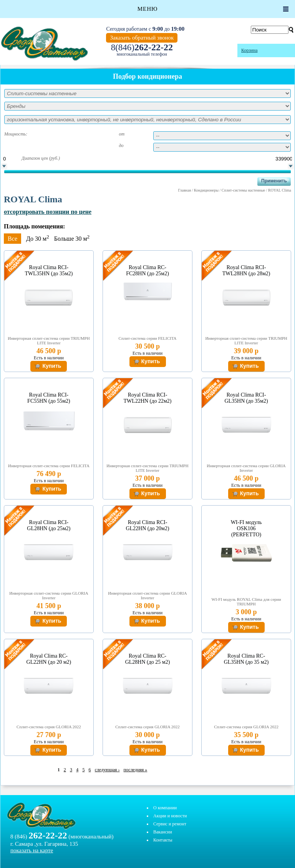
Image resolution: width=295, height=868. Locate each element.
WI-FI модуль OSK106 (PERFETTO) (246, 528)
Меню (148, 9)
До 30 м (38, 239)
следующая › (107, 770)
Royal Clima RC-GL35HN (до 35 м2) (246, 659)
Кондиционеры (206, 190)
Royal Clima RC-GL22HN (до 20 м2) (49, 659)
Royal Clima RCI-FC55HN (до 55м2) (49, 398)
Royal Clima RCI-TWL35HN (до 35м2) (49, 270)
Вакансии (163, 832)
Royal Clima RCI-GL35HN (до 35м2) (246, 398)
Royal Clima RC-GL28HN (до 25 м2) (148, 659)
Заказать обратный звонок (142, 38)
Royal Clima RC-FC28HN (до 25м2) (147, 270)
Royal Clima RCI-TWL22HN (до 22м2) (148, 398)
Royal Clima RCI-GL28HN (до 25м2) (49, 525)
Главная (184, 190)
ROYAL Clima (280, 190)
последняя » (136, 770)
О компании (165, 808)
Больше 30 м (72, 239)
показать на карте (32, 850)
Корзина (249, 50)
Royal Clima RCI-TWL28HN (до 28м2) (246, 270)
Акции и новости (170, 816)
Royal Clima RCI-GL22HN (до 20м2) (147, 525)
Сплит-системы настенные (244, 190)
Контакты (163, 840)
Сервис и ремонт (170, 824)
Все (12, 239)
